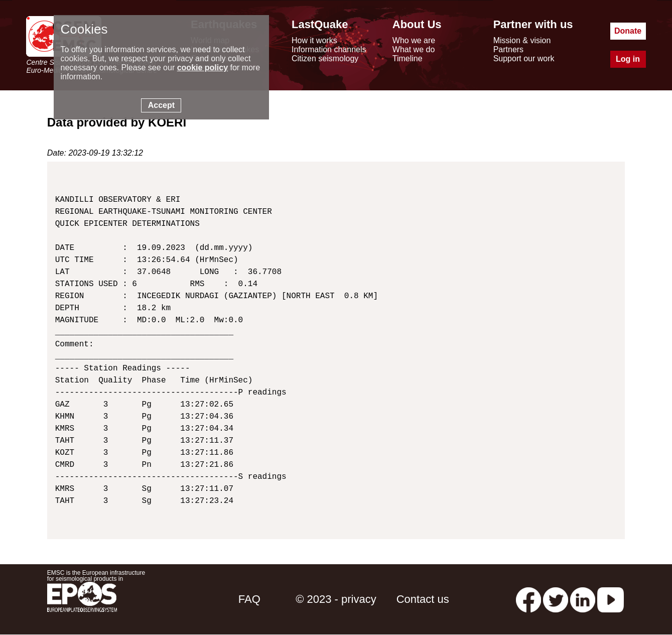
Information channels (329, 49)
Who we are (414, 40)
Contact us (423, 599)
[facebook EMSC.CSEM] (528, 599)
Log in (628, 59)
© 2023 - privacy (336, 599)
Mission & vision (522, 40)
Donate (628, 31)
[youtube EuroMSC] (611, 599)
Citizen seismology (325, 58)
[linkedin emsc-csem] (583, 599)
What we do (414, 49)
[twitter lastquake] (556, 599)
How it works (314, 40)
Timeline (408, 58)
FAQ (249, 599)
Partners (508, 49)
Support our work (524, 58)
